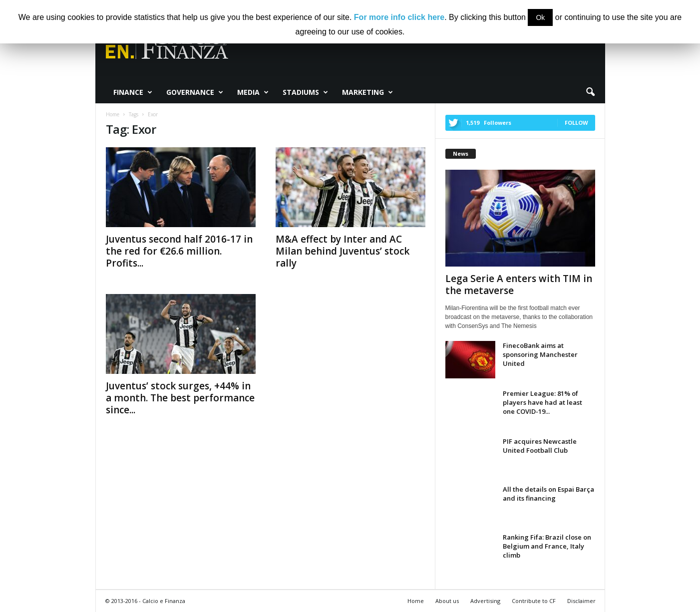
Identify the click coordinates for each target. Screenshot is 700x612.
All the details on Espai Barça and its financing (548, 494)
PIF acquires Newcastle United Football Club (540, 446)
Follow (576, 123)
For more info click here (399, 17)
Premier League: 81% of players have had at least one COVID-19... (542, 402)
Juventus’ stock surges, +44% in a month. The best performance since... (180, 398)
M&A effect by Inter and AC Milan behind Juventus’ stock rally (343, 251)
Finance (133, 92)
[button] (590, 92)
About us (447, 601)
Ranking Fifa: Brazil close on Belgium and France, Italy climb (547, 546)
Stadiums (305, 92)
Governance (195, 92)
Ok (540, 17)
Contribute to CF (534, 601)
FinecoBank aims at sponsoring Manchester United (540, 354)
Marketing (367, 92)
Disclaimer (581, 601)
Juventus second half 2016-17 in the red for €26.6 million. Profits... (179, 251)
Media (253, 92)
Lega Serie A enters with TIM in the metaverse (519, 285)
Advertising (485, 601)
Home (416, 601)
